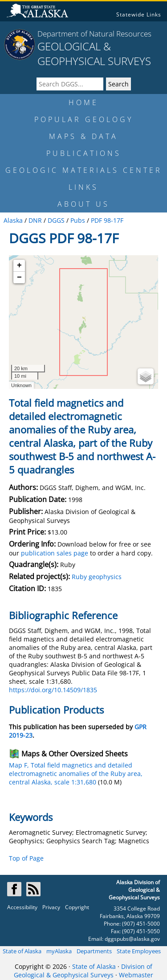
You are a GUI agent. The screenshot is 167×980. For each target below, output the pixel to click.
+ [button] (19, 265)
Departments (94, 951)
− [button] (19, 278)
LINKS (83, 187)
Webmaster (136, 975)
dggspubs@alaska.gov (132, 939)
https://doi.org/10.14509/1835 (53, 690)
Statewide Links (139, 14)
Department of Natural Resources (94, 34)
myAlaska (59, 951)
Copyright (77, 907)
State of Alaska (22, 951)
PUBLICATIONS (84, 153)
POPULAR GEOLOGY (84, 119)
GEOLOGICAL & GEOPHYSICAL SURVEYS (94, 53)
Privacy (51, 907)
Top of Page (26, 858)
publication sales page (55, 553)
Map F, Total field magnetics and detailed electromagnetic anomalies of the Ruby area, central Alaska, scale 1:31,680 (76, 774)
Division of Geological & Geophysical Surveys (83, 971)
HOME (83, 102)
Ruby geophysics (97, 577)
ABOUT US (83, 204)
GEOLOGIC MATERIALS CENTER (84, 170)
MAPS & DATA (83, 136)
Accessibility (22, 907)
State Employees (139, 951)
